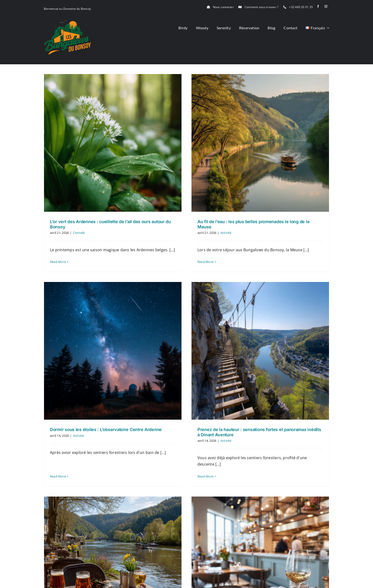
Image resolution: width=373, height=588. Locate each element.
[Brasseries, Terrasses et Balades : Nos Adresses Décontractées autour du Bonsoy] (142, 490)
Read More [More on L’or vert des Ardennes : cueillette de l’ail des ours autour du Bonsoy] (58, 262)
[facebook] (318, 6)
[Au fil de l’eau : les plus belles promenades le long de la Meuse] (246, 143)
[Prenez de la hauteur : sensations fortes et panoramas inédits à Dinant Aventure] (217, 338)
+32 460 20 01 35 (301, 7)
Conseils (79, 233)
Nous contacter (223, 7)
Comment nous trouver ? (261, 7)
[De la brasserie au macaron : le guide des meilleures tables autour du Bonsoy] (275, 490)
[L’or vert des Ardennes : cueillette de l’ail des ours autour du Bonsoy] (113, 143)
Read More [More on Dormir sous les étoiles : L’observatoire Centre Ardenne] (116, 403)
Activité (136, 374)
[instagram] (326, 6)
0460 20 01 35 (155, 582)
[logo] (68, 22)
